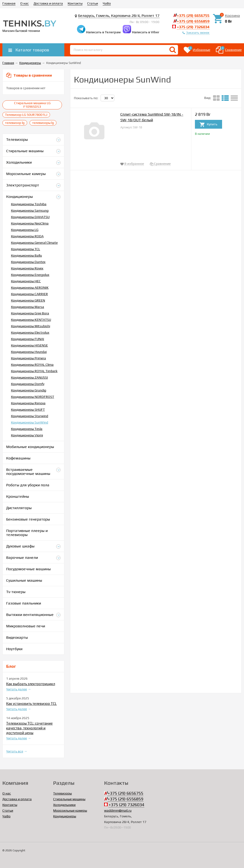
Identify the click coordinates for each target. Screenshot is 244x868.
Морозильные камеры (70, 810)
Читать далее (17, 689)
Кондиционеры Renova (28, 403)
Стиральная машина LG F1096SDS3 (32, 105)
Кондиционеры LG (25, 230)
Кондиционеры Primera (28, 358)
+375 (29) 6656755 (193, 16)
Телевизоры (62, 793)
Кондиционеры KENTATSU (31, 320)
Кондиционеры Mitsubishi (30, 326)
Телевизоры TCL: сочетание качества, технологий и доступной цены (29, 728)
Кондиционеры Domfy (28, 384)
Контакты (75, 3)
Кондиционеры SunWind (30, 422)
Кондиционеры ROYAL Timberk (34, 371)
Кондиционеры (65, 816)
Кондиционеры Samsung (30, 210)
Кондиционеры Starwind (30, 416)
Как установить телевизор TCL (31, 704)
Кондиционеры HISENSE (29, 345)
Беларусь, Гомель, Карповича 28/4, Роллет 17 (119, 16)
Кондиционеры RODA (27, 236)
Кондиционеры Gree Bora (30, 313)
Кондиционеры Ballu (26, 255)
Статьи (93, 3)
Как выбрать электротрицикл (31, 684)
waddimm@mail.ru (118, 810)
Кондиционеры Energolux (30, 275)
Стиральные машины (69, 799)
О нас (25, 3)
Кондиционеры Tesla (27, 429)
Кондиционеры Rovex (27, 268)
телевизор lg (15, 123)
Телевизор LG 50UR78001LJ (26, 115)
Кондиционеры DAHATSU (30, 217)
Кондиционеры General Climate (34, 243)
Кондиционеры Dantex (28, 262)
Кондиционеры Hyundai (29, 352)
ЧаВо (107, 3)
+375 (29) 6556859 (193, 21)
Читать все (15, 751)
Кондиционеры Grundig (29, 390)
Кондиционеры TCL (25, 249)
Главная (9, 3)
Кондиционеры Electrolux (30, 332)
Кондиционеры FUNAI (28, 339)
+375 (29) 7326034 (193, 27)
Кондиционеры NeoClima (30, 223)
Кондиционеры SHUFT (28, 410)
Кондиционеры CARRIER (29, 294)
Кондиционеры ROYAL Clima (32, 365)
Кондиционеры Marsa (28, 307)
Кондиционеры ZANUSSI (29, 377)
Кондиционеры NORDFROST (33, 397)
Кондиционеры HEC (26, 281)
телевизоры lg (43, 123)
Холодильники (64, 805)
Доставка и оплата (48, 3)
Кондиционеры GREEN (28, 300)
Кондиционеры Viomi (27, 435)
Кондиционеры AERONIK (30, 288)
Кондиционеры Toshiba (29, 204)
